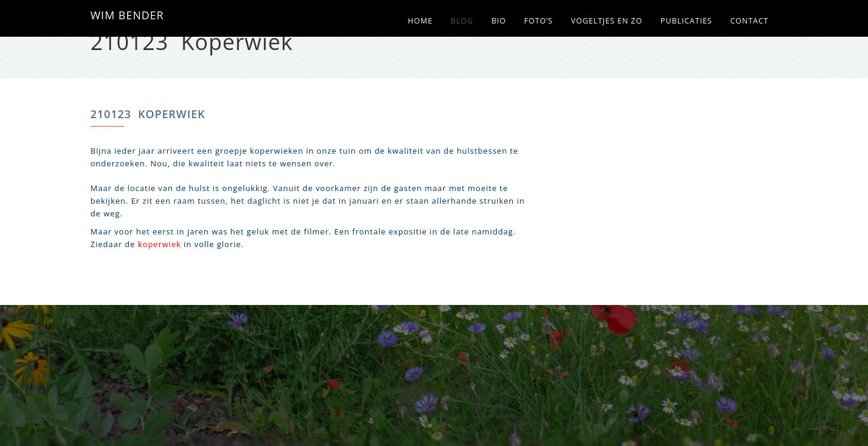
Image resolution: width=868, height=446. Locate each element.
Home (420, 21)
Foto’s (538, 21)
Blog (462, 21)
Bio (498, 21)
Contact (749, 21)
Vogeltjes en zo (607, 21)
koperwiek (160, 244)
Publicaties (687, 21)
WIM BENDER (127, 15)
